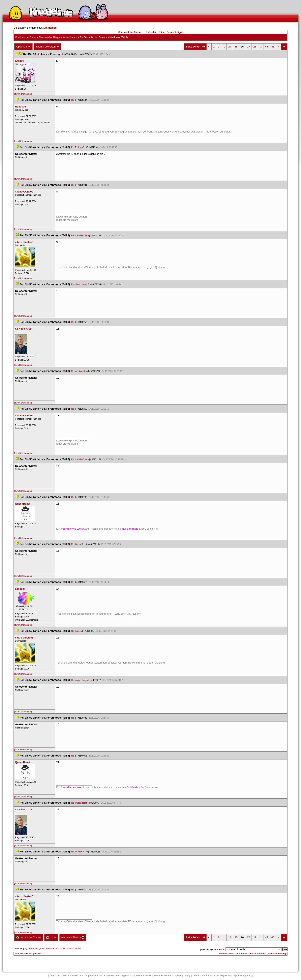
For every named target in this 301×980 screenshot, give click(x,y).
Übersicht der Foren (129, 32)
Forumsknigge (175, 32)
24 (230, 47)
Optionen (23, 47)
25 (236, 47)
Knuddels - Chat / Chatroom (251, 954)
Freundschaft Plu (163, 975)
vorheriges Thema (29, 937)
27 (248, 47)
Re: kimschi (77, 631)
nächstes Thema (73, 937)
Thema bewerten (48, 47)
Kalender (151, 32)
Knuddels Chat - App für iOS (119, 975)
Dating (187, 975)
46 (273, 47)
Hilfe (162, 32)
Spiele (178, 975)
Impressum (239, 975)
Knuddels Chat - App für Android (85, 975)
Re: (77, 54)
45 (266, 47)
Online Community (202, 975)
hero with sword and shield (53, 949)
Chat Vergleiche (222, 975)
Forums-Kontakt (227, 954)
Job (249, 975)
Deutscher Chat (58, 975)
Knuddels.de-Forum (26, 37)
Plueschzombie (74, 949)
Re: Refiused (77, 147)
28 (255, 47)
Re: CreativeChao (80, 235)
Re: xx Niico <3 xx (80, 371)
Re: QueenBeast (79, 544)
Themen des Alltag (49, 37)
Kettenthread (70, 37)
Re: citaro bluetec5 (80, 284)
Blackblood (34, 949)
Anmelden (50, 28)
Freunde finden (144, 975)
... (224, 47)
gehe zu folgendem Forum (213, 949)
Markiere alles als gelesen (28, 954)
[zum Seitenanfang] (23, 94)
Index (51, 937)
